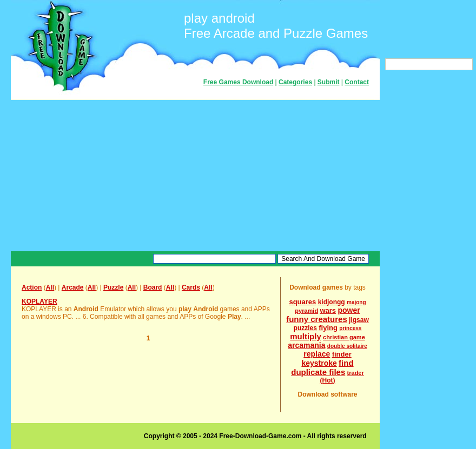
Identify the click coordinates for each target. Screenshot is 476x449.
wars (328, 310)
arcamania (306, 345)
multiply (306, 336)
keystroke (319, 363)
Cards (191, 287)
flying (328, 328)
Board (153, 287)
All (50, 287)
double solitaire (347, 346)
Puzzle (113, 287)
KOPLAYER (39, 301)
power (349, 310)
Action (32, 287)
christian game (344, 337)
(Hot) (328, 380)
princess (350, 328)
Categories (295, 82)
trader (356, 373)
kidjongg (332, 302)
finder (342, 354)
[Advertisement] (195, 176)
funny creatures (317, 319)
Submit (329, 82)
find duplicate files (322, 367)
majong (356, 302)
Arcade (73, 287)
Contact (357, 82)
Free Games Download (238, 82)
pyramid (306, 311)
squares (302, 302)
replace (317, 354)
